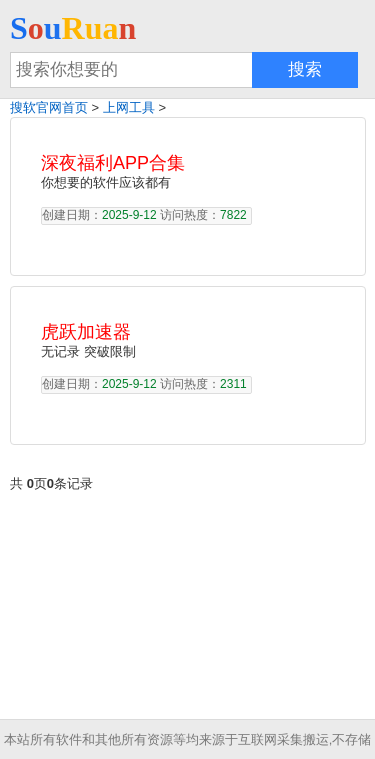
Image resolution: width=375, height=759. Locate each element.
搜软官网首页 (49, 107)
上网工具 (129, 107)
